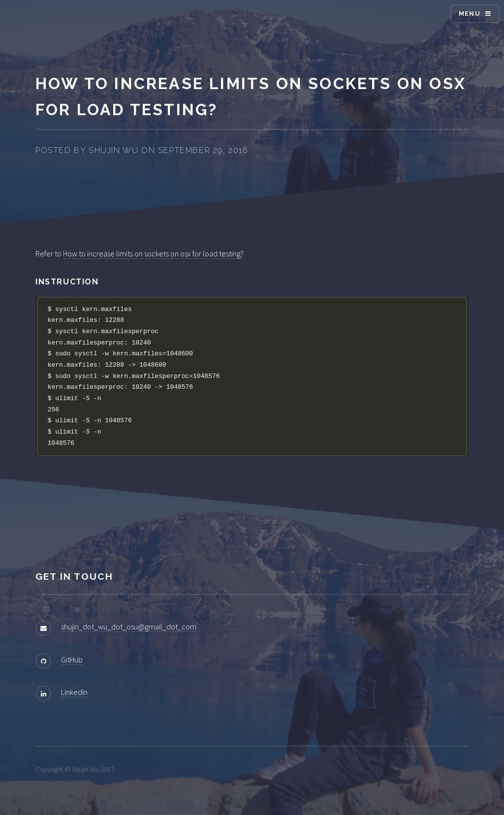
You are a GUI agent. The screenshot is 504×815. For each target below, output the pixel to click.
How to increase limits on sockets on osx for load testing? (153, 253)
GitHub (72, 659)
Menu (470, 14)
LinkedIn (74, 692)
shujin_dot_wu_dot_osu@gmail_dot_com (129, 627)
